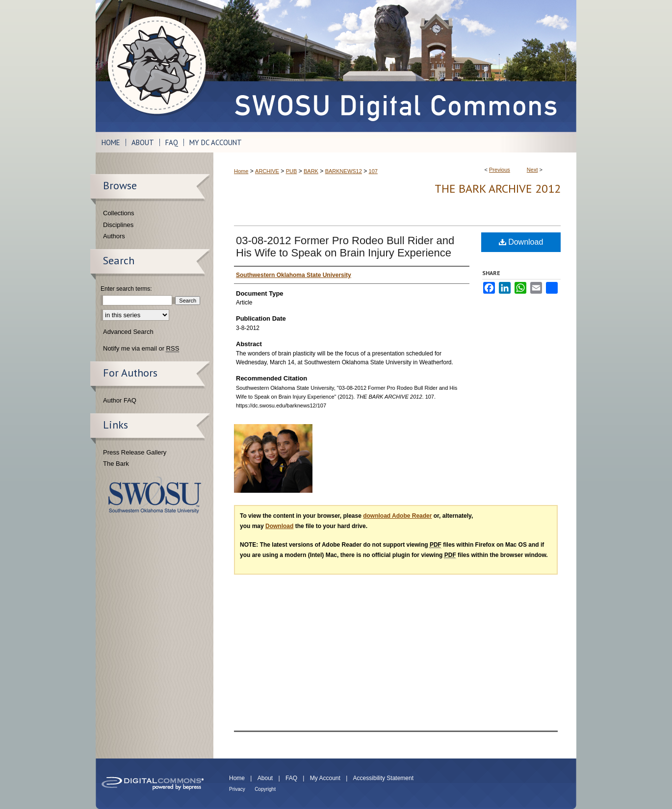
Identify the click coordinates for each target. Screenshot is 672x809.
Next (532, 170)
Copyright (265, 789)
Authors (114, 236)
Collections (119, 213)
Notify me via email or (141, 349)
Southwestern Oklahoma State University (155, 495)
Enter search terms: (126, 289)
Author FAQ (120, 400)
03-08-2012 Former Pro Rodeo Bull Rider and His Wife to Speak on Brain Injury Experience (345, 247)
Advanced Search (128, 332)
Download (521, 242)
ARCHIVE (267, 171)
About (265, 778)
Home (241, 171)
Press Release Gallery (135, 452)
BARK (311, 171)
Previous (500, 170)
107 (373, 171)
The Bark (116, 464)
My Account (325, 778)
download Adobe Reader (397, 516)
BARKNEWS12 (344, 171)
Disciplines (118, 225)
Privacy (237, 789)
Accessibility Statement (383, 778)
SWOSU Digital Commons (395, 66)
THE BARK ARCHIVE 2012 (498, 189)
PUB (292, 171)
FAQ (291, 778)
